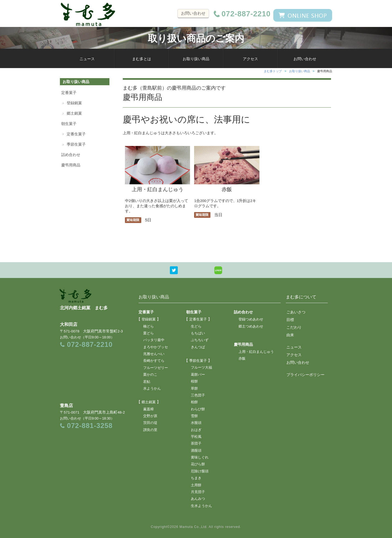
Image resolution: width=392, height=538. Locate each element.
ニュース (87, 59)
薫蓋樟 (148, 409)
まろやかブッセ (156, 347)
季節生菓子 (76, 144)
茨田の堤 (150, 423)
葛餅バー (198, 375)
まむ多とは (142, 59)
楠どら (148, 326)
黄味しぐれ (200, 457)
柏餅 (194, 402)
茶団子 (196, 444)
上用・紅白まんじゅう (157, 186)
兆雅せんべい (154, 354)
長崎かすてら (154, 361)
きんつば (198, 347)
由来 (290, 335)
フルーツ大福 (201, 368)
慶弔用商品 (71, 165)
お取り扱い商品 (196, 59)
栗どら (148, 333)
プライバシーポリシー (305, 375)
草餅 (194, 389)
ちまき (196, 478)
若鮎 (147, 382)
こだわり (294, 327)
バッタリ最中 (154, 340)
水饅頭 (196, 423)
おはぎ (196, 430)
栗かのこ (150, 375)
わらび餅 (198, 409)
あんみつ (198, 499)
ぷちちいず (200, 340)
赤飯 (227, 186)
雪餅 (194, 416)
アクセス (250, 59)
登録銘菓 (74, 103)
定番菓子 (69, 93)
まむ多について (301, 297)
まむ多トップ (273, 71)
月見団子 (198, 492)
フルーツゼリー (156, 368)
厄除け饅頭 (200, 471)
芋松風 (196, 437)
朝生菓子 (69, 124)
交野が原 (150, 416)
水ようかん (152, 389)
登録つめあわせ (251, 319)
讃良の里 (150, 430)
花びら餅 (198, 464)
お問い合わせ (193, 13)
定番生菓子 (76, 134)
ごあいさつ (296, 312)
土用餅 (196, 485)
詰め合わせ (71, 155)
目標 (290, 320)
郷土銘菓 (74, 113)
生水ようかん (201, 506)
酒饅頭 (196, 451)
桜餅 (194, 381)
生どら (196, 326)
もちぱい (198, 333)
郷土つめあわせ (251, 326)
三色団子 (198, 395)
